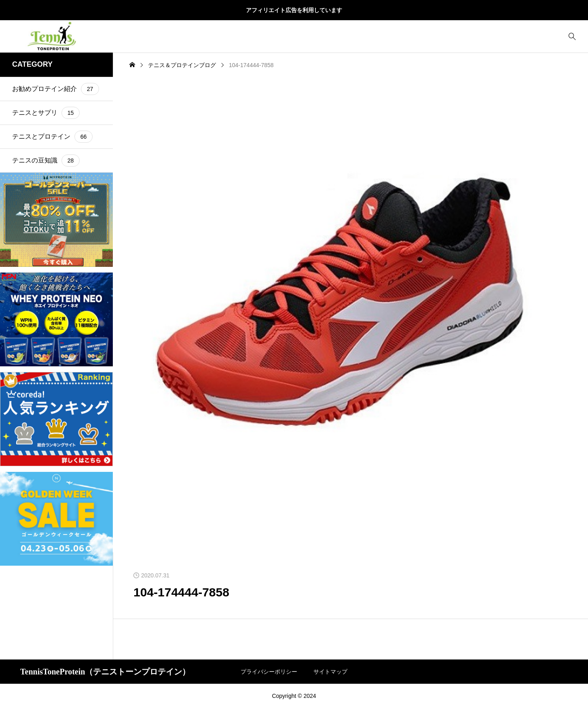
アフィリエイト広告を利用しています (294, 10)
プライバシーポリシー (269, 672)
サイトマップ (330, 672)
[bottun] (572, 37)
